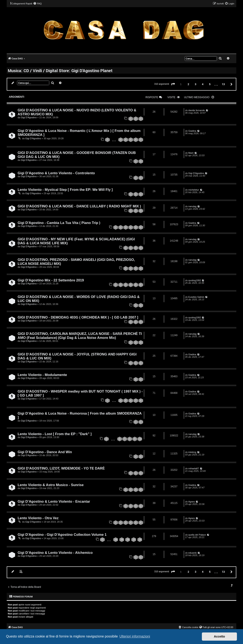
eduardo (192, 553)
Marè (191, 153)
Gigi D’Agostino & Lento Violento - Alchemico (55, 553)
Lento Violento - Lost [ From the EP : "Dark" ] (55, 434)
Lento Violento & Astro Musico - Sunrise (51, 485)
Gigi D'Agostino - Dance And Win (45, 452)
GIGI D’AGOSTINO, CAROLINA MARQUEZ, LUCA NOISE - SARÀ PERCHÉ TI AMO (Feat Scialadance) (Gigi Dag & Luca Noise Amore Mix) (80, 336)
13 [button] (223, 84)
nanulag (192, 206)
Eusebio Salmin (196, 297)
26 (128, 540)
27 (134, 540)
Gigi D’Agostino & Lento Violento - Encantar (54, 501)
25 (122, 540)
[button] (173, 84)
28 (140, 540)
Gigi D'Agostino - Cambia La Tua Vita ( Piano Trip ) (59, 223)
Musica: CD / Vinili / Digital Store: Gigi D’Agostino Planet (60, 70)
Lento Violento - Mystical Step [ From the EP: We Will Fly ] (65, 190)
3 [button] (195, 84)
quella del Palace (197, 535)
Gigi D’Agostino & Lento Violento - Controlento (56, 173)
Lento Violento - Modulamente (42, 375)
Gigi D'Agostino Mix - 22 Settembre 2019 (51, 280)
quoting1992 (195, 280)
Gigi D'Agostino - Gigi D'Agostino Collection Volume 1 (62, 535)
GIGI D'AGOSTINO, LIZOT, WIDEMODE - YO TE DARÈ (61, 468)
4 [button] (203, 84)
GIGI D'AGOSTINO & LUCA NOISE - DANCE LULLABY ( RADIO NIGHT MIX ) (79, 206)
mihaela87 (194, 468)
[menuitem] (37, 4)
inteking (192, 452)
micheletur (194, 190)
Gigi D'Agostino (29, 117)
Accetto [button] (219, 636)
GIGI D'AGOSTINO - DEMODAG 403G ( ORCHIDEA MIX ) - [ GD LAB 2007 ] (78, 317)
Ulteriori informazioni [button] (135, 636)
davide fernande (197, 110)
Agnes (191, 502)
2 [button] (188, 84)
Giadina (192, 131)
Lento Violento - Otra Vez (38, 518)
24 (116, 540)
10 (140, 439)
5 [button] (210, 84)
